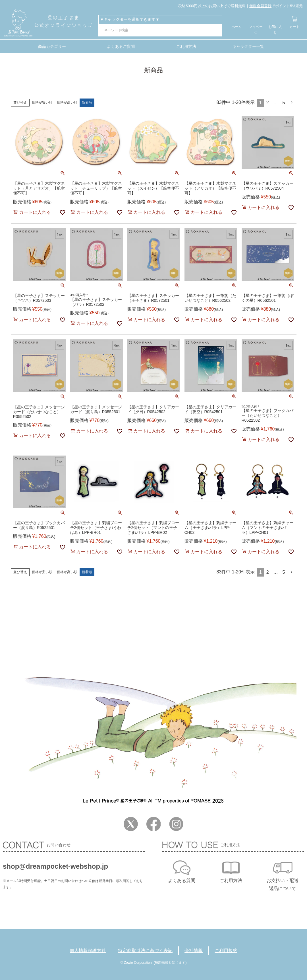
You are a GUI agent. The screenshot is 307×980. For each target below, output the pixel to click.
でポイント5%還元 (276, 6)
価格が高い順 (67, 102)
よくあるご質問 (121, 46)
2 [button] (268, 103)
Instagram (176, 824)
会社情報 (194, 951)
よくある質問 (182, 880)
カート (294, 27)
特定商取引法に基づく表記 (145, 951)
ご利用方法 (186, 46)
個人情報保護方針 (88, 951)
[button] (292, 102)
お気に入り (275, 30)
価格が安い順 (42, 102)
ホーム (237, 27)
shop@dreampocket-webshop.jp (55, 866)
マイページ (256, 30)
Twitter (131, 824)
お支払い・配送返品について (283, 884)
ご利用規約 (226, 951)
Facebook (153, 824)
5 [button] (284, 103)
